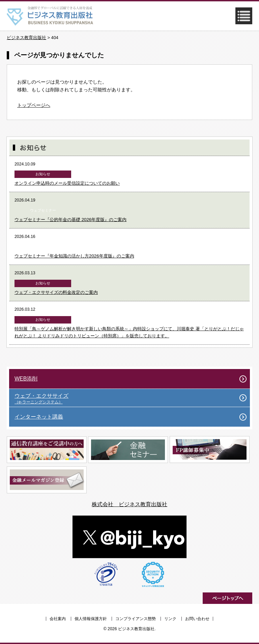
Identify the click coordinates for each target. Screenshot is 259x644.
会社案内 (58, 619)
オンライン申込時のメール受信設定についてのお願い (67, 183)
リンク (170, 619)
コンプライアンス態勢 (136, 619)
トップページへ (34, 105)
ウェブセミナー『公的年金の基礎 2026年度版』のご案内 (70, 220)
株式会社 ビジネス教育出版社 (129, 504)
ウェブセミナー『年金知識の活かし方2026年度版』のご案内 (74, 256)
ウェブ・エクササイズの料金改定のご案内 (56, 292)
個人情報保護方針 (91, 619)
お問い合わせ (197, 619)
